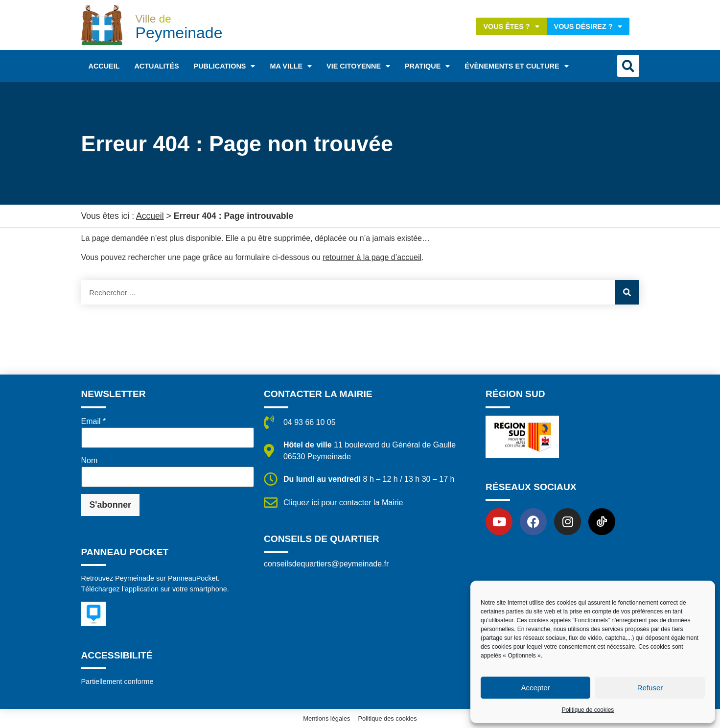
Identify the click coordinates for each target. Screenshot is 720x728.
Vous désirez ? (588, 26)
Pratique (427, 66)
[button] (628, 66)
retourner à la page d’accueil (372, 257)
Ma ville (291, 66)
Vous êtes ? (511, 26)
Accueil (104, 66)
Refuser (650, 688)
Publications (225, 66)
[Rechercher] (627, 292)
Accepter (535, 688)
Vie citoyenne (358, 66)
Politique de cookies (588, 710)
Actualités (156, 66)
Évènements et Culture (516, 66)
